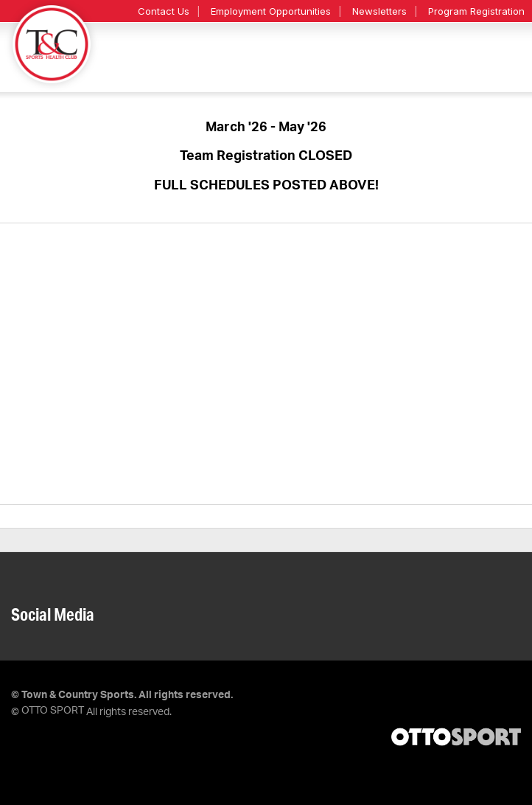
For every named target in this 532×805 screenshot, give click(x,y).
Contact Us (164, 11)
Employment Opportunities (271, 11)
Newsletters (379, 11)
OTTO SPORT (53, 711)
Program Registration (476, 11)
